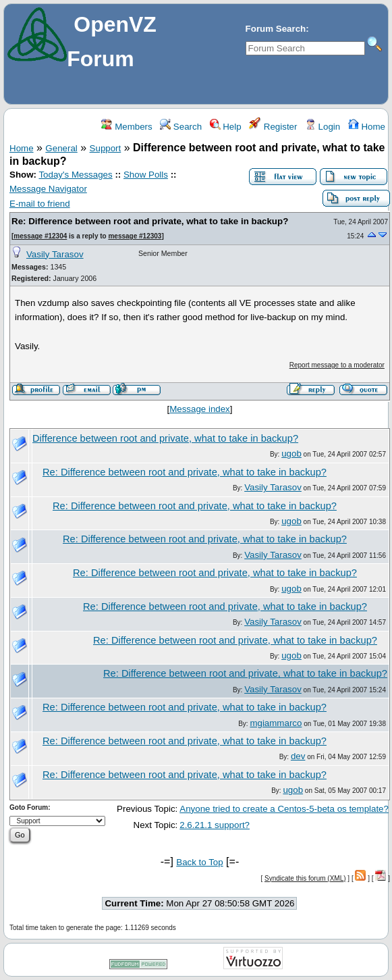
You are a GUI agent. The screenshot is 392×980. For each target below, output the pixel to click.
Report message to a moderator (337, 365)
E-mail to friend (40, 204)
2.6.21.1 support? (215, 825)
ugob (291, 454)
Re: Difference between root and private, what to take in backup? (150, 221)
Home (367, 127)
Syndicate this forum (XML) (305, 878)
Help (226, 127)
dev (298, 756)
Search (181, 127)
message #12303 (135, 236)
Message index (200, 409)
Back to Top (199, 862)
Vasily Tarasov (55, 254)
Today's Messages (75, 175)
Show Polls (146, 175)
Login (323, 127)
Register (273, 127)
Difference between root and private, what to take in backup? (165, 438)
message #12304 (40, 236)
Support (106, 148)
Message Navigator (48, 189)
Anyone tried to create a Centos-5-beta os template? (284, 809)
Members (127, 127)
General (61, 148)
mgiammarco (276, 723)
